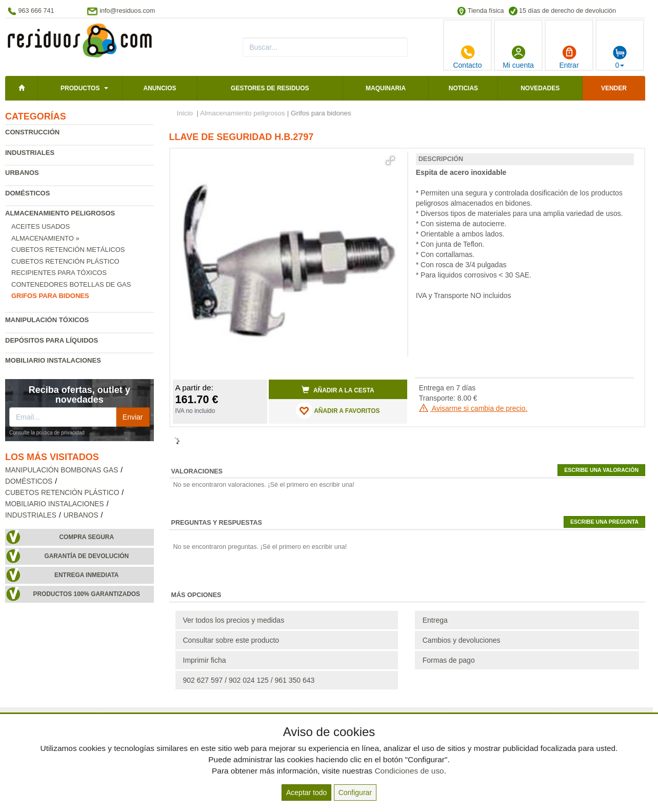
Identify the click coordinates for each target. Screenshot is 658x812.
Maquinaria (386, 88)
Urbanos (22, 173)
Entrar (569, 57)
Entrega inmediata (86, 575)
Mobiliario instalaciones (53, 360)
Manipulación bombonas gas (62, 470)
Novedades (540, 88)
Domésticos (27, 193)
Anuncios (160, 88)
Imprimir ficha (205, 660)
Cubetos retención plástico (65, 261)
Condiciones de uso (409, 771)
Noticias (463, 88)
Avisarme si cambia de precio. (473, 408)
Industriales (30, 153)
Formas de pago (449, 660)
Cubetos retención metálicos (68, 250)
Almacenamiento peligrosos (60, 213)
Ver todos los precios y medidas (234, 620)
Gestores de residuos (270, 88)
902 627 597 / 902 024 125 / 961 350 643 (249, 680)
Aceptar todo (306, 793)
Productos (80, 88)
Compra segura (86, 537)
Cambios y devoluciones (462, 640)
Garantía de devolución (86, 556)
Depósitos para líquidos (52, 340)
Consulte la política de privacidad (47, 433)
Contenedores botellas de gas (71, 284)
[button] (390, 161)
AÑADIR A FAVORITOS (338, 410)
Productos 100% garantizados (86, 594)
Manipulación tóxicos (47, 320)
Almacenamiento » (45, 238)
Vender (614, 88)
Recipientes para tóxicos (59, 273)
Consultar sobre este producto (231, 640)
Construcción (32, 132)
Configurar (355, 793)
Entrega (435, 620)
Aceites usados (41, 226)
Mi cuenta (518, 57)
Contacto (467, 57)
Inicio (185, 113)
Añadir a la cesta (338, 390)
